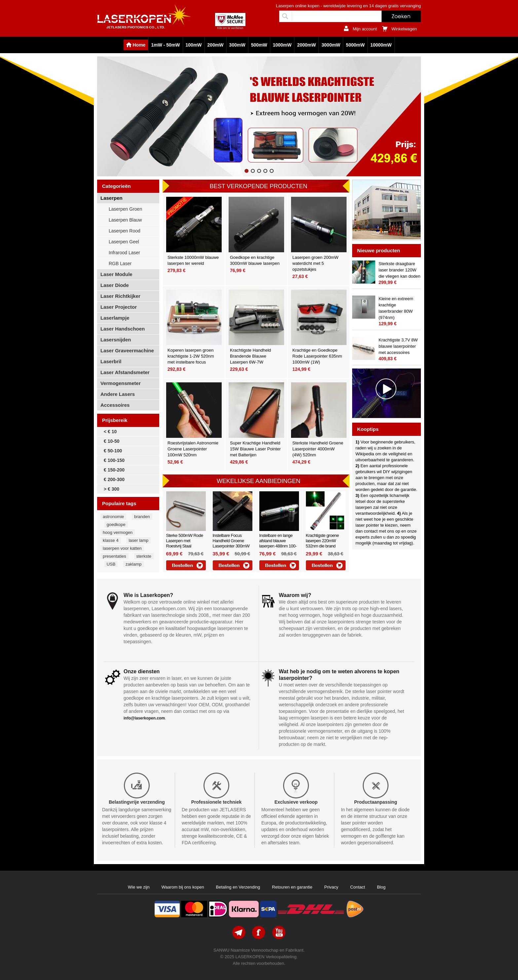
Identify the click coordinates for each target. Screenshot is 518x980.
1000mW (282, 45)
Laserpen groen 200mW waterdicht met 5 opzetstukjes (315, 263)
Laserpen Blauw (125, 220)
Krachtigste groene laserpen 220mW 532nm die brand (322, 541)
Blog (381, 887)
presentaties (114, 556)
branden (142, 517)
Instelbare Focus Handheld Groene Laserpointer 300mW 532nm (231, 543)
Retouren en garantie (292, 887)
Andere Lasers (118, 394)
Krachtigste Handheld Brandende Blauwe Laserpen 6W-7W (250, 356)
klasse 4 (111, 540)
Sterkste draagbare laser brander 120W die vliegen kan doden (400, 270)
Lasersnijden (116, 340)
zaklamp (133, 564)
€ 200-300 (114, 479)
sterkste (144, 556)
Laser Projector (119, 307)
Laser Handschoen (123, 329)
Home (139, 45)
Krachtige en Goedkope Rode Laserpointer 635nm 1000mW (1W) (317, 356)
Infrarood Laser (124, 253)
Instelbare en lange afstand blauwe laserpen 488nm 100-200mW (278, 543)
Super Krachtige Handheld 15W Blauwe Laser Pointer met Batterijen (255, 449)
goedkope (116, 525)
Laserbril (111, 361)
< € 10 (110, 432)
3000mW (331, 45)
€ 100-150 (114, 460)
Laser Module (116, 274)
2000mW (306, 45)
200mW (216, 45)
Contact (358, 887)
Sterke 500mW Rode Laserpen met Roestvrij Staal (185, 541)
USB (111, 564)
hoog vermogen (118, 532)
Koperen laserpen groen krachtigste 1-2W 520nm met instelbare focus (191, 356)
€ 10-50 (111, 441)
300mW (237, 45)
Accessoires (115, 405)
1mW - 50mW (165, 45)
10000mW (381, 45)
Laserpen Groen (125, 209)
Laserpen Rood (125, 231)
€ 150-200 (114, 470)
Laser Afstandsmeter (125, 372)
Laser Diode (115, 285)
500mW (259, 45)
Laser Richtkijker (120, 296)
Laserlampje (115, 318)
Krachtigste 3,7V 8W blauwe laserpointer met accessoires (398, 346)
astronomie (113, 517)
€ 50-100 (113, 451)
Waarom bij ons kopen (183, 887)
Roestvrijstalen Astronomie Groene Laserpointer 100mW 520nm (193, 449)
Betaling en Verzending (238, 887)
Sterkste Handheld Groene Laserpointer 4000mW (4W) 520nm (318, 449)
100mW (194, 45)
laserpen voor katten (122, 548)
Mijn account (365, 29)
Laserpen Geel (124, 242)
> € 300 (111, 489)
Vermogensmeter (121, 383)
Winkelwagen (404, 29)
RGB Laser (120, 263)
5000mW (355, 45)
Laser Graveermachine (127, 350)
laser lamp (138, 540)
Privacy (331, 887)
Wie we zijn (139, 887)
